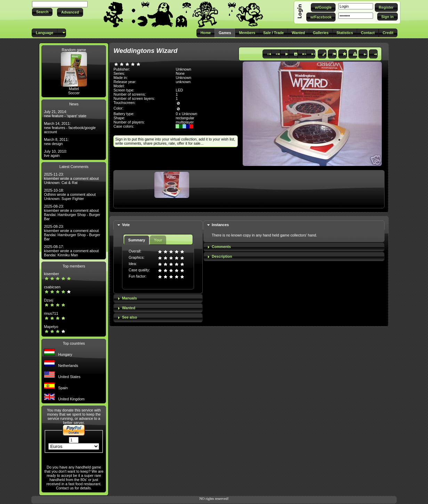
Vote (126, 225)
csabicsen (52, 287)
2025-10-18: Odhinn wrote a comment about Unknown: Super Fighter (70, 194)
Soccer (74, 93)
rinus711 (51, 313)
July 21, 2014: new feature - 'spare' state (65, 114)
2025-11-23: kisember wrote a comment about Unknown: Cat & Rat (71, 178)
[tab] (158, 225)
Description (222, 256)
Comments (221, 247)
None (180, 73)
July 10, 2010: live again (55, 153)
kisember (51, 274)
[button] (42, 12)
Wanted (129, 308)
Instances (220, 225)
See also (130, 317)
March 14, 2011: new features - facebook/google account (70, 128)
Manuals (130, 298)
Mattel (74, 89)
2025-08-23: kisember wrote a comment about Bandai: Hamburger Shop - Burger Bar (72, 213)
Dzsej (49, 300)
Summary (137, 240)
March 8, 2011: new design (56, 142)
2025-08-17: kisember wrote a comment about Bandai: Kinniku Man (71, 251)
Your (158, 240)
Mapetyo (51, 327)
